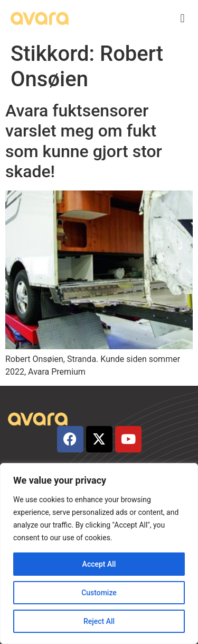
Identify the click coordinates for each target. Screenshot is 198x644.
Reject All (99, 621)
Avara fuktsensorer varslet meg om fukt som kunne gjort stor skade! (84, 141)
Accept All (99, 564)
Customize (99, 593)
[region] (99, 554)
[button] (182, 19)
